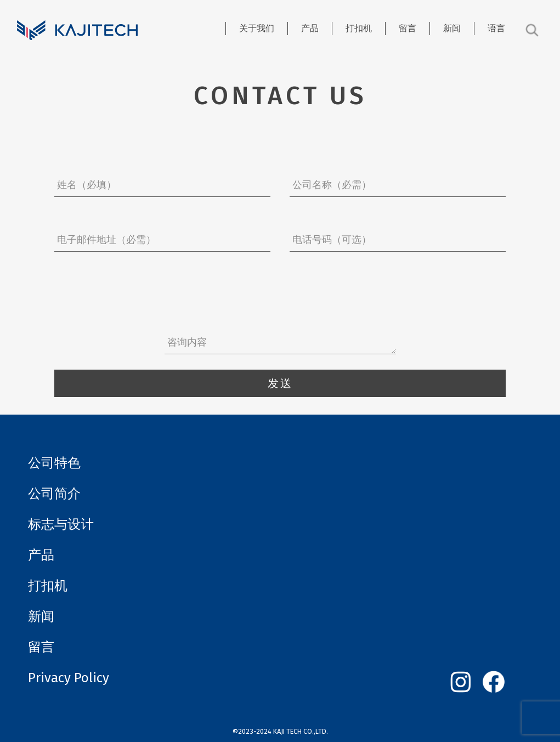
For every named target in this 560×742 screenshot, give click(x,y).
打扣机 (359, 28)
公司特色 (54, 463)
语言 (496, 28)
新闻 (452, 28)
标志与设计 (61, 524)
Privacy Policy (69, 678)
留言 (408, 28)
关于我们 (257, 28)
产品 (310, 28)
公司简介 (54, 494)
